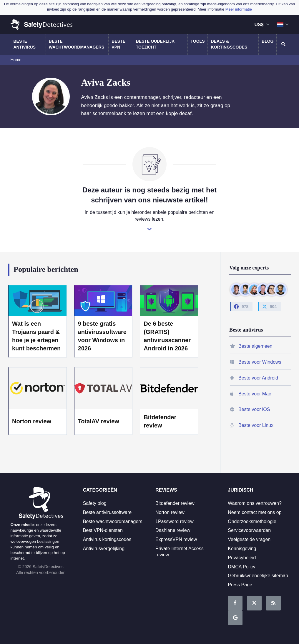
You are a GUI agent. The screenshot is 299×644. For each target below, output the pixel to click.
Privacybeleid (242, 558)
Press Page (240, 585)
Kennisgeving (242, 549)
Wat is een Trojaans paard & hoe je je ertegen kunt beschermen (36, 336)
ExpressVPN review (176, 539)
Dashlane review (173, 530)
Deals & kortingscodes (229, 44)
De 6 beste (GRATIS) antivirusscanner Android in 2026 (167, 336)
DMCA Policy (241, 567)
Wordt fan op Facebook (235, 603)
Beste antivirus (25, 44)
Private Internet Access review (180, 552)
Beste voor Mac (255, 394)
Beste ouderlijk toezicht (155, 44)
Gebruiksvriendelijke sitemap (258, 576)
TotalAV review (99, 421)
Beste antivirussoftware (107, 512)
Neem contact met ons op (255, 512)
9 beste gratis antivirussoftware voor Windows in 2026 (102, 336)
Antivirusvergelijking (104, 549)
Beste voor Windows (260, 362)
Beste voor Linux (256, 425)
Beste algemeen (255, 346)
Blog (268, 41)
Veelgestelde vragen (249, 539)
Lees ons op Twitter (254, 603)
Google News (235, 618)
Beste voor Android (258, 378)
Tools (198, 41)
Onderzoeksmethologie (252, 521)
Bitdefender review (160, 421)
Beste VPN (118, 44)
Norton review (32, 421)
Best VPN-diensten (103, 530)
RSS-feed (273, 603)
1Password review (175, 521)
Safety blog (95, 503)
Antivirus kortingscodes (107, 539)
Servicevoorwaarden (249, 530)
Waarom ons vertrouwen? (255, 503)
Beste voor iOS (254, 409)
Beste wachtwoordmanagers (77, 44)
